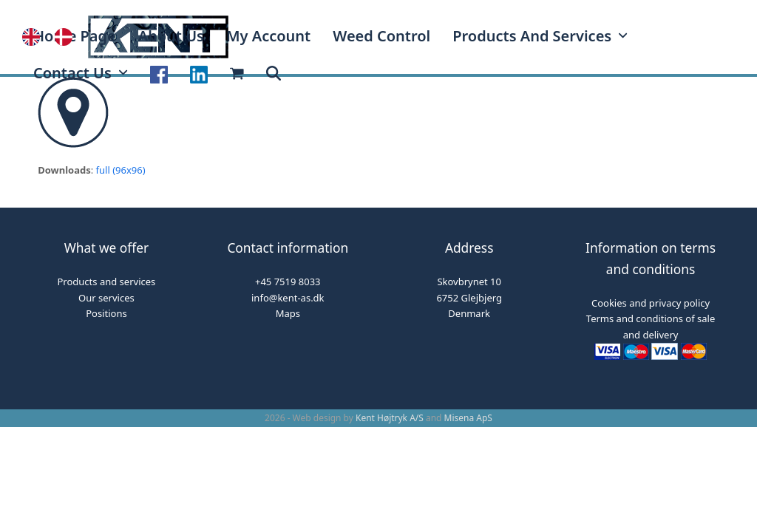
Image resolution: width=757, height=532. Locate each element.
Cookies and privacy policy (651, 303)
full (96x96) (121, 170)
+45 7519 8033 (288, 282)
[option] (67, 37)
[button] (274, 74)
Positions (106, 313)
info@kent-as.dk (288, 298)
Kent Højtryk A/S (390, 418)
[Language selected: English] (55, 37)
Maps (288, 313)
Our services (106, 298)
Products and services (107, 282)
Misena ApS (468, 418)
